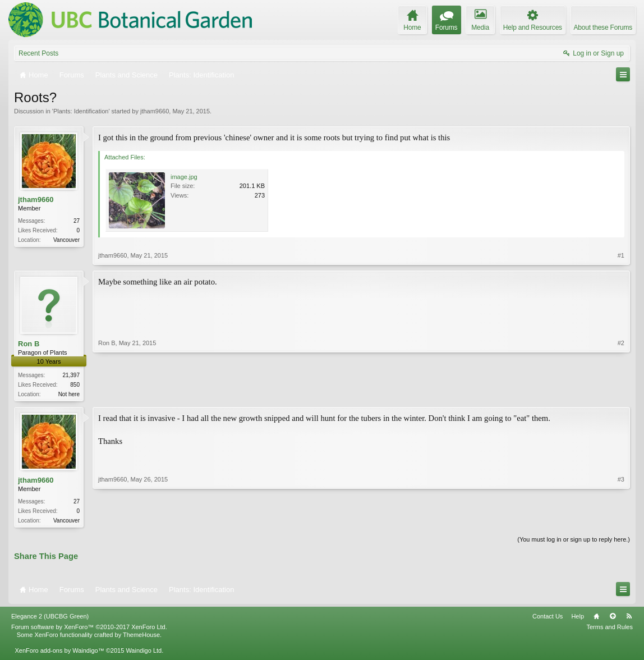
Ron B (29, 344)
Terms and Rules (610, 629)
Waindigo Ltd (144, 653)
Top (613, 618)
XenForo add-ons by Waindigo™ (59, 653)
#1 (621, 255)
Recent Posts (38, 53)
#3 (621, 520)
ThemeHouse (141, 637)
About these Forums (603, 27)
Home (596, 618)
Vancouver (66, 240)
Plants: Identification (81, 111)
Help (578, 618)
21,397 (71, 375)
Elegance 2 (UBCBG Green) (50, 618)
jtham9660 (155, 111)
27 (77, 221)
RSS (629, 618)
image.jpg (184, 177)
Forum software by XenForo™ (89, 629)
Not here (69, 394)
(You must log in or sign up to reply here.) (574, 542)
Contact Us (548, 618)
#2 (621, 393)
